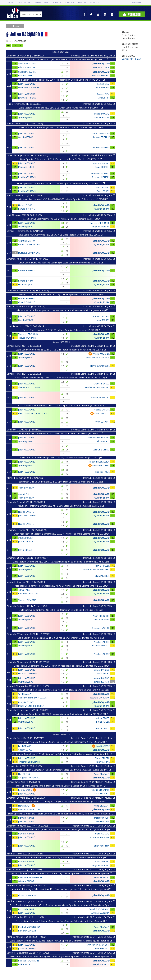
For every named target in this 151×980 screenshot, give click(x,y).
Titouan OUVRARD (27, 338)
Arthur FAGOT (25, 590)
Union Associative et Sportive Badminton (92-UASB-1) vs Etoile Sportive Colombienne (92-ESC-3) (61, 534)
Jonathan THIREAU (101, 75)
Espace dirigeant (24, 3)
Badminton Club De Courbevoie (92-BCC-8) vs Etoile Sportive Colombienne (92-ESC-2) (61, 294)
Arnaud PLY (104, 98)
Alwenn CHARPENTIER (29, 244)
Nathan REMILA (102, 117)
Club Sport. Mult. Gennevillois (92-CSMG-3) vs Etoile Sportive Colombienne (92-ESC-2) (61, 235)
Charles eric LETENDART (30, 387)
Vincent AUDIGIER (101, 354)
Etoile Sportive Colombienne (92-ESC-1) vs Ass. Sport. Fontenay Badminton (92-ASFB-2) (61, 406)
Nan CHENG (24, 774)
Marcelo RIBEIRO (101, 163)
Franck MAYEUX (102, 413)
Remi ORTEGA (103, 821)
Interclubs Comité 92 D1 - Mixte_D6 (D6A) (94, 826)
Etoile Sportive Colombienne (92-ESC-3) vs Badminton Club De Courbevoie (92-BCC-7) (61, 610)
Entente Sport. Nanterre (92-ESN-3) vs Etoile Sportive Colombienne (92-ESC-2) (61, 330)
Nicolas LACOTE (102, 410)
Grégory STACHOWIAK (29, 778)
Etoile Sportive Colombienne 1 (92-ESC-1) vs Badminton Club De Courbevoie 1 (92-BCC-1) (61, 80)
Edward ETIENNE (101, 137)
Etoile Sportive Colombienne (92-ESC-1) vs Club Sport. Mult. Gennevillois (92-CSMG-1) (61, 433)
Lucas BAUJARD (102, 114)
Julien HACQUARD (101, 64)
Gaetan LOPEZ (25, 750)
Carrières (95, 3)
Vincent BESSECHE (101, 133)
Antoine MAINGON (100, 913)
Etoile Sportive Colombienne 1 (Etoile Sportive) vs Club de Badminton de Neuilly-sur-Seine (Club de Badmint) (61, 814)
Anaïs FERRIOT (102, 167)
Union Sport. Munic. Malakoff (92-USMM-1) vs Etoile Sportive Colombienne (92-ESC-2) (61, 263)
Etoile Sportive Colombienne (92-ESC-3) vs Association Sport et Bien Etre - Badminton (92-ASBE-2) (61, 562)
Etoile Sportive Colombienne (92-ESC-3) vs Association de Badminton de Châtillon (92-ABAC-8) (61, 714)
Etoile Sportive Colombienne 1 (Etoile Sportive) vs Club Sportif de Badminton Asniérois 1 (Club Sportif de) (61, 754)
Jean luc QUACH (26, 542)
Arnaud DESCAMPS (100, 790)
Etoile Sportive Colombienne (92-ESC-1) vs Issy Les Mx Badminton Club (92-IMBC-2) (61, 458)
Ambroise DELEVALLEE (99, 438)
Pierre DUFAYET (26, 75)
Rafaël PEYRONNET (100, 398)
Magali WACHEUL (101, 964)
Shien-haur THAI (102, 846)
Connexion (132, 14)
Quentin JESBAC (26, 117)
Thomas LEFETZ (102, 187)
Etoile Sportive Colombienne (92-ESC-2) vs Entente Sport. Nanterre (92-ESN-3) (61, 219)
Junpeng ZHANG (102, 682)
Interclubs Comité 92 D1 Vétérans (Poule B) (93, 155)
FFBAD (10, 3)
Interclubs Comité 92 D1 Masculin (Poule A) (93, 738)
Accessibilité (138, 3)
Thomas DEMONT (27, 600)
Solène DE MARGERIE (29, 88)
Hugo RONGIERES (101, 227)
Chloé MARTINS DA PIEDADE (32, 698)
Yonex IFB (57, 3)
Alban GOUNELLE (27, 302)
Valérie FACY (24, 964)
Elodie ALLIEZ (103, 674)
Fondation (70, 3)
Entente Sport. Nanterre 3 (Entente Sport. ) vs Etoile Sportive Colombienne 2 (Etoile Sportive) (61, 921)
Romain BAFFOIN (27, 271)
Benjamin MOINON (100, 173)
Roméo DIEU (103, 84)
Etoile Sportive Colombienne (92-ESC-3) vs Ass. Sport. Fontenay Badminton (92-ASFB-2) (61, 638)
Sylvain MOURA (26, 538)
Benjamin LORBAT (27, 931)
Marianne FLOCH (101, 67)
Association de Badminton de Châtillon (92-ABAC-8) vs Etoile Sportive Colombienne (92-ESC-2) (61, 199)
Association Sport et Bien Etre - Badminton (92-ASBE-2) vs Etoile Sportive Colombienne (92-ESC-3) (61, 690)
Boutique (82, 3)
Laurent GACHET (102, 862)
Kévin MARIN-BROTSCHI (98, 358)
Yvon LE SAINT (102, 422)
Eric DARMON (25, 746)
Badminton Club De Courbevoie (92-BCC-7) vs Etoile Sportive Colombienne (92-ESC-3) (61, 482)
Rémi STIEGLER (102, 566)
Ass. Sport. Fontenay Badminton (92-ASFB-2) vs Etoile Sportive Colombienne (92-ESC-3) (61, 506)
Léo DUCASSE (103, 746)
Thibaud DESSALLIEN (99, 462)
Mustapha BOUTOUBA (29, 927)
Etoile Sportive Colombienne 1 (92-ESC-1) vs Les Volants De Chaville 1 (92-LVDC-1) (61, 159)
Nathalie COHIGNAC (28, 674)
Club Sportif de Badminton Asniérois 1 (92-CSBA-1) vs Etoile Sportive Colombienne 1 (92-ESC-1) (61, 59)
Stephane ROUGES (101, 177)
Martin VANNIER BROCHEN (96, 569)
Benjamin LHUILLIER (28, 594)
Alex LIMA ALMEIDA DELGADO (33, 413)
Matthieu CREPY (102, 818)
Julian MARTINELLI (27, 516)
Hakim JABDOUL (102, 576)
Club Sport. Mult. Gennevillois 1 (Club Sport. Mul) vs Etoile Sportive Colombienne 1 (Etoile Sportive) (61, 802)
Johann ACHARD (102, 834)
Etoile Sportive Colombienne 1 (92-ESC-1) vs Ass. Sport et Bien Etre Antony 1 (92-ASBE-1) (61, 183)
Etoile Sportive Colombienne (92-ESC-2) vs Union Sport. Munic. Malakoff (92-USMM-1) (61, 108)
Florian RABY (103, 441)
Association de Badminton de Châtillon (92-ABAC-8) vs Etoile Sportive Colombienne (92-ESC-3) (61, 586)
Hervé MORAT (103, 320)
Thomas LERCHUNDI (99, 223)
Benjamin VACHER (101, 628)
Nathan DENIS (25, 205)
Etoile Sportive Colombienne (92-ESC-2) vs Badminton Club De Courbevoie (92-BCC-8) (61, 127)
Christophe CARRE (27, 64)
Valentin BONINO (26, 241)
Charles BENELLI (102, 384)
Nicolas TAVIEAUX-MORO (97, 387)
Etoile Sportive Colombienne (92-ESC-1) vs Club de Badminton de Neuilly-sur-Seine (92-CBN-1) (61, 378)
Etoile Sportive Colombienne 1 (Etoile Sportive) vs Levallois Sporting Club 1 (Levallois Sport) (61, 786)
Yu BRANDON (103, 88)
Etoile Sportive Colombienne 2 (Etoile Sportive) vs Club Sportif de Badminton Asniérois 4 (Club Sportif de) (61, 941)
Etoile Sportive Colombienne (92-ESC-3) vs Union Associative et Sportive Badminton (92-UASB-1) (61, 666)
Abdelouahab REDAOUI (29, 810)
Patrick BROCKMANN (99, 909)
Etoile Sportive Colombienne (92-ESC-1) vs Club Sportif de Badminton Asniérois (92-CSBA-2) (61, 350)
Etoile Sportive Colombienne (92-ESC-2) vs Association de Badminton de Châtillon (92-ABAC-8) (61, 310)
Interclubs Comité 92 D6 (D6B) (99, 478)
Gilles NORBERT (102, 794)
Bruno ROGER (103, 722)
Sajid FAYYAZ (24, 694)
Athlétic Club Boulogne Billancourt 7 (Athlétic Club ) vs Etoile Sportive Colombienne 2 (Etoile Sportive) (61, 889)
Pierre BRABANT (102, 774)
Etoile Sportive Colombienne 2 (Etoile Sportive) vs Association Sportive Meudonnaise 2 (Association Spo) (61, 905)
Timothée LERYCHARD (29, 762)
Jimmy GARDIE (103, 762)
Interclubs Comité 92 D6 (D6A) (99, 104)
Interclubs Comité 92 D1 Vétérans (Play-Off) (93, 56)
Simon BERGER (102, 758)
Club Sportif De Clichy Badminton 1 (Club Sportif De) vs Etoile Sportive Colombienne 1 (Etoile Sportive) (61, 770)
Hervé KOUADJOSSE (100, 366)
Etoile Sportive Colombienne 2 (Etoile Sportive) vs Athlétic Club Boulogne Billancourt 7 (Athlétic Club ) (61, 830)
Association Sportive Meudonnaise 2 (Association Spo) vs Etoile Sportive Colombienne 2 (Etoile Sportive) (61, 957)
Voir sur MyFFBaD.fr (132, 59)
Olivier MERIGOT (26, 881)
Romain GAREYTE (27, 209)
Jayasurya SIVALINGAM (29, 253)
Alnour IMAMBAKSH (100, 837)
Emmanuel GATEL (101, 465)
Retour (16, 26)
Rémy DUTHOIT (26, 702)
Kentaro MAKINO (101, 670)
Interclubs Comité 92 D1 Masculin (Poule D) (93, 346)
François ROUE (102, 472)
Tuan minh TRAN (26, 488)
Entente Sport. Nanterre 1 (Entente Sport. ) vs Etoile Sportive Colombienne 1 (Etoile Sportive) (61, 742)
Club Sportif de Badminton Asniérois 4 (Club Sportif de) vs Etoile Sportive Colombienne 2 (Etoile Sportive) (61, 873)
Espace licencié (42, 3)
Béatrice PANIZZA (27, 67)
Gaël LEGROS (103, 191)
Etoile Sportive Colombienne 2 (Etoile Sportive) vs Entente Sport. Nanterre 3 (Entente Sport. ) (61, 857)
